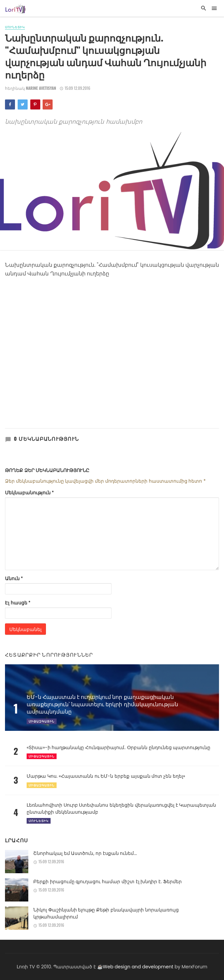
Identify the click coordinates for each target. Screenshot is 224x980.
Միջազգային (42, 756)
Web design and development (138, 967)
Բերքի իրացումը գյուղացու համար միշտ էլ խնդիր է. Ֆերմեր (108, 882)
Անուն (14, 578)
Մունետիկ (15, 27)
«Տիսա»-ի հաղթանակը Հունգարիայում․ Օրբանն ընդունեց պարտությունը (118, 747)
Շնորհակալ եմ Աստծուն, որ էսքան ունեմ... (85, 853)
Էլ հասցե (18, 602)
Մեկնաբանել (25, 629)
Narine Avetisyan (41, 88)
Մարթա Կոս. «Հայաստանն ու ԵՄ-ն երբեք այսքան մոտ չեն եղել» (106, 776)
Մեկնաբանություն (29, 492)
